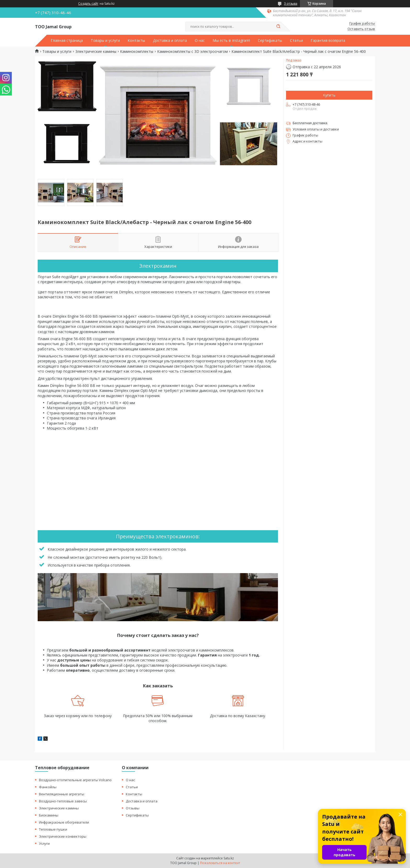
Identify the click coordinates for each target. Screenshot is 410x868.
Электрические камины (96, 52)
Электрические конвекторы (63, 836)
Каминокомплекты (137, 52)
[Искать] (278, 27)
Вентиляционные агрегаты (62, 794)
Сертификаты (270, 41)
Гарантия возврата (328, 41)
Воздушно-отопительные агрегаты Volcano (75, 780)
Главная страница (67, 41)
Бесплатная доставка (310, 123)
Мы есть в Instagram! (231, 41)
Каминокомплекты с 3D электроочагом (192, 52)
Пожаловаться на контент (220, 863)
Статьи (296, 41)
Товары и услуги (105, 41)
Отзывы (133, 808)
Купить (329, 95)
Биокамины (49, 815)
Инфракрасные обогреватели (64, 822)
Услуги (44, 843)
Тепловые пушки (53, 829)
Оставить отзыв (361, 29)
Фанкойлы (48, 787)
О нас (200, 41)
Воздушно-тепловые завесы (63, 801)
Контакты (136, 41)
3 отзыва (291, 4)
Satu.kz (229, 858)
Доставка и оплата (170, 41)
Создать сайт (88, 4)
